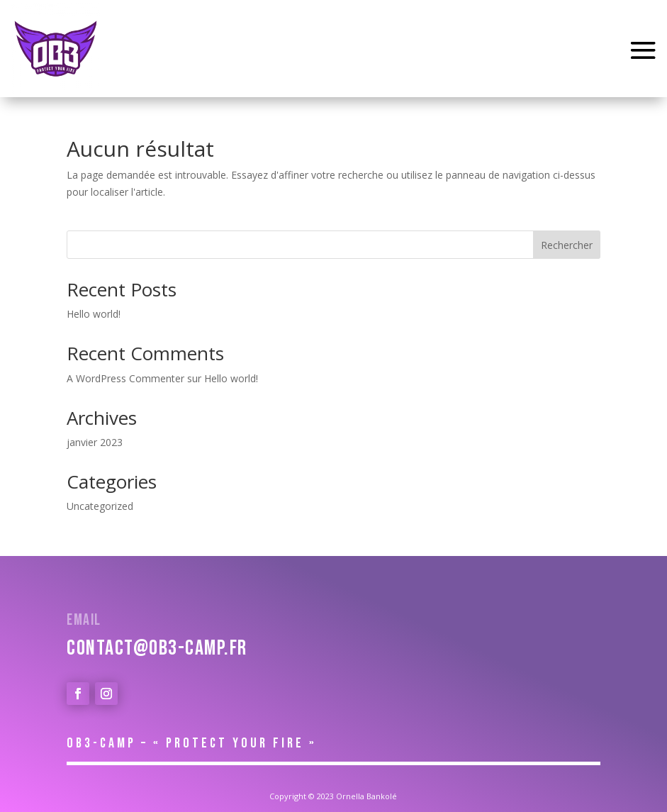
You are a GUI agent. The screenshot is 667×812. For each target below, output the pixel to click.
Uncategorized (100, 506)
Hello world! (94, 314)
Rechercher (567, 245)
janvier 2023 (95, 442)
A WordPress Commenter (125, 378)
